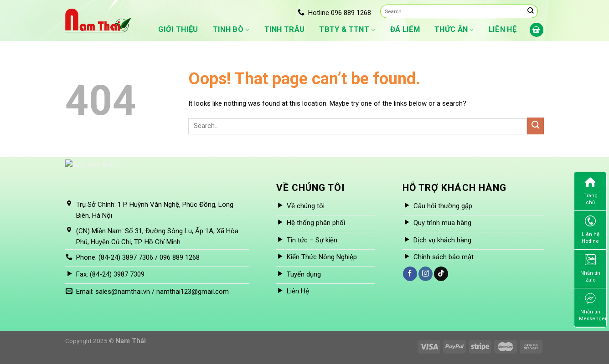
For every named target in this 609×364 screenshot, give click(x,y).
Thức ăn (454, 30)
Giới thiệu (178, 29)
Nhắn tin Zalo (590, 269)
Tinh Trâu (285, 29)
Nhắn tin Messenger (593, 307)
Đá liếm (405, 29)
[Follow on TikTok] (441, 274)
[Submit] (531, 11)
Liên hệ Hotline (591, 230)
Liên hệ (503, 29)
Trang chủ (591, 191)
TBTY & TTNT (347, 30)
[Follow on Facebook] (410, 274)
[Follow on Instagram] (426, 274)
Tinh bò (231, 30)
